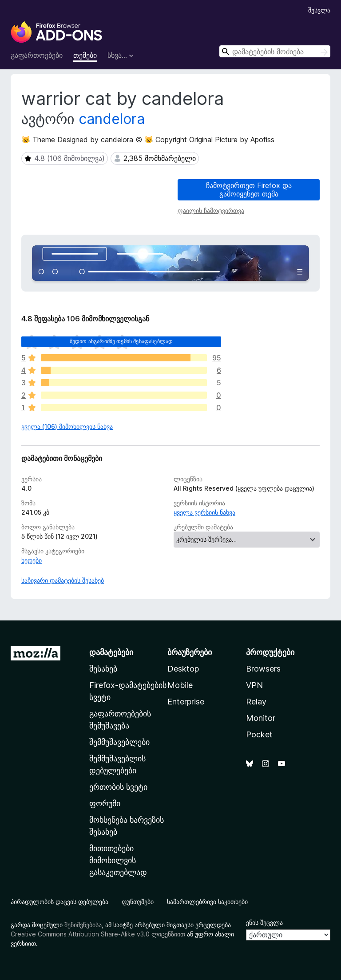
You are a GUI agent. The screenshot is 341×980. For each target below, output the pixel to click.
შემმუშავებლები (119, 742)
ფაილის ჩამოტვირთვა (211, 210)
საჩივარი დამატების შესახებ (63, 580)
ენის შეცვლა (264, 922)
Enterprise (186, 702)
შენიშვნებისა (83, 925)
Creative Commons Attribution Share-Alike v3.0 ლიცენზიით (98, 934)
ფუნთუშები (138, 902)
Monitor (261, 718)
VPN (254, 685)
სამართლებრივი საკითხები (207, 902)
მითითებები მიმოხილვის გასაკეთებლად (118, 860)
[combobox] (275, 51)
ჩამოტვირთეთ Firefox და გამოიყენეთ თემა (249, 190)
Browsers (263, 669)
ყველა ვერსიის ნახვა (204, 512)
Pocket (259, 734)
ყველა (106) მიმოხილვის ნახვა (67, 426)
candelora (112, 119)
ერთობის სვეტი (118, 787)
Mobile (180, 685)
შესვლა (319, 10)
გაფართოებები (37, 55)
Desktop (183, 669)
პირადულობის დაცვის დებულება (59, 902)
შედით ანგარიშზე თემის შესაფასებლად (121, 341)
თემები (85, 55)
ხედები (32, 560)
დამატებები (111, 652)
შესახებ (103, 669)
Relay (256, 702)
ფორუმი (105, 803)
